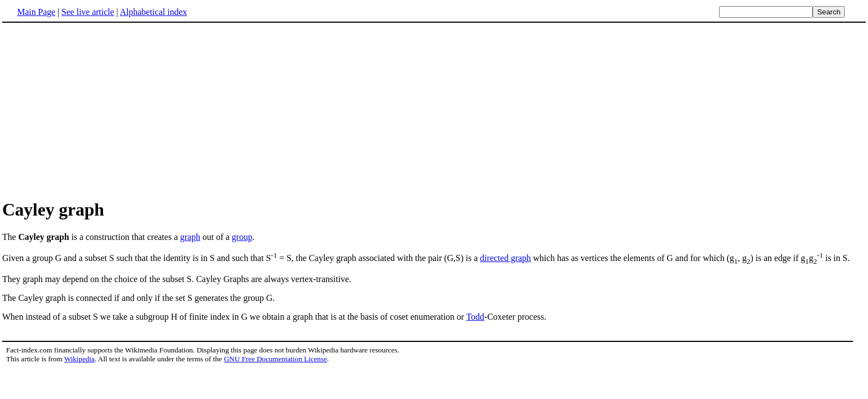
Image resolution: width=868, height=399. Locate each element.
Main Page (36, 12)
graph (190, 237)
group (242, 237)
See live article (88, 12)
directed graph (505, 258)
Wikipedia (79, 359)
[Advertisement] (95, 110)
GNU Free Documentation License (275, 359)
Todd (475, 317)
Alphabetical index (153, 12)
